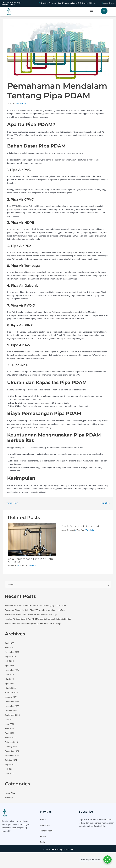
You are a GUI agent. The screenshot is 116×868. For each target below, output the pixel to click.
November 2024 (12, 670)
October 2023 (11, 711)
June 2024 (10, 674)
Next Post (107, 503)
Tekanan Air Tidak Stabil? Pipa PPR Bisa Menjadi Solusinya (31, 614)
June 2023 (10, 724)
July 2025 (9, 661)
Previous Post (11, 503)
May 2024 (9, 679)
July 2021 (9, 769)
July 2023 (9, 719)
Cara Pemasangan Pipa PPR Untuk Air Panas (31, 560)
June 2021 (10, 773)
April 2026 (10, 643)
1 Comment (13, 565)
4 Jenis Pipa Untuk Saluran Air (80, 526)
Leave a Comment (67, 530)
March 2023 (10, 737)
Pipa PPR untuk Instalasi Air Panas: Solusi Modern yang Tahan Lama (35, 605)
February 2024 (11, 692)
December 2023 (12, 702)
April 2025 (10, 666)
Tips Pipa (11, 103)
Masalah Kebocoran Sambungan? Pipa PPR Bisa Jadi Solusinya (33, 623)
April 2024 (10, 684)
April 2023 (10, 733)
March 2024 (10, 688)
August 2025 (11, 656)
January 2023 (11, 747)
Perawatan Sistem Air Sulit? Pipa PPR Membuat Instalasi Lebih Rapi (35, 610)
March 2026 (10, 648)
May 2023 (9, 729)
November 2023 (12, 706)
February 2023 (11, 742)
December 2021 (12, 751)
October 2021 (11, 760)
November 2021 (12, 755)
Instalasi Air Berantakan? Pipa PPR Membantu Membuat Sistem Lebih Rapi (38, 619)
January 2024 (11, 697)
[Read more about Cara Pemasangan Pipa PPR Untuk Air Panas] (32, 539)
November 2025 (12, 652)
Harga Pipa (10, 793)
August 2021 (11, 765)
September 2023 (12, 715)
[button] (91, 10)
